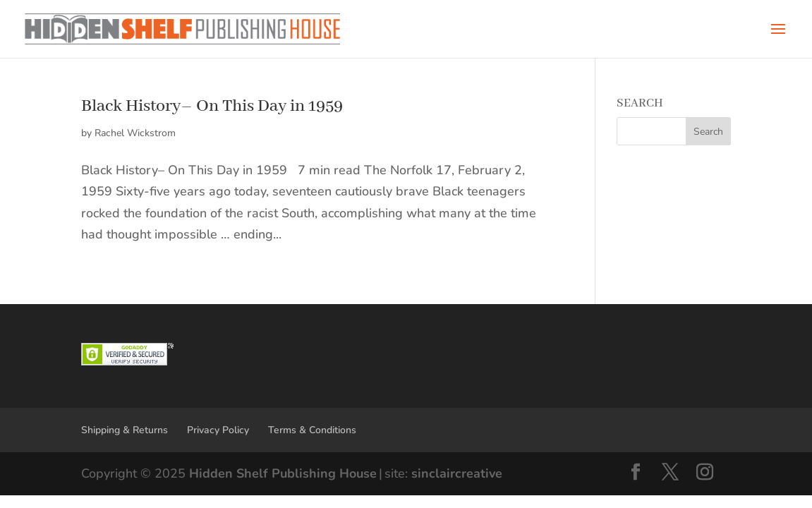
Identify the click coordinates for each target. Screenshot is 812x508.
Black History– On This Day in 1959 (212, 106)
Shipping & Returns (125, 430)
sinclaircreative (457, 473)
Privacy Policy (218, 430)
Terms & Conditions (312, 430)
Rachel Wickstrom (135, 133)
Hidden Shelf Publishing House (283, 473)
